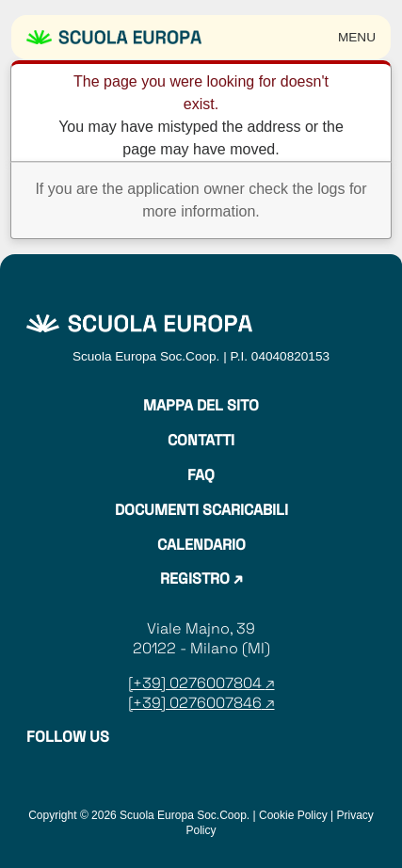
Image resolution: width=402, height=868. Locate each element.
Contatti (201, 441)
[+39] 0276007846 (195, 703)
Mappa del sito (201, 406)
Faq (201, 475)
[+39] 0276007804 (197, 683)
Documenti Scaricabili (201, 510)
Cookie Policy (293, 815)
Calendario (201, 545)
